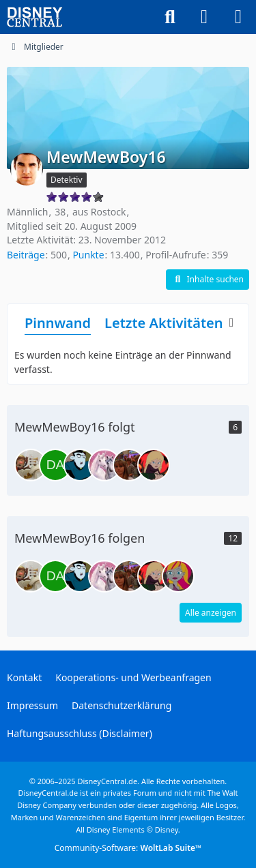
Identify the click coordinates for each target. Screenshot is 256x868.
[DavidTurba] (55, 465)
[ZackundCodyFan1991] (129, 465)
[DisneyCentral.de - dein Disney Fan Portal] (35, 17)
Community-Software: (128, 848)
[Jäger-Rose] (154, 465)
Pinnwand (58, 323)
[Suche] (170, 17)
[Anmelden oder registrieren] (204, 17)
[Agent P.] (31, 465)
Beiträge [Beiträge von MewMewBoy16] (26, 255)
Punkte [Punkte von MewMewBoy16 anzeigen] (88, 255)
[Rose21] (178, 576)
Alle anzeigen (211, 613)
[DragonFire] (80, 465)
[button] (208, 280)
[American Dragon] (104, 465)
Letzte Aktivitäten (163, 323)
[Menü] (238, 17)
